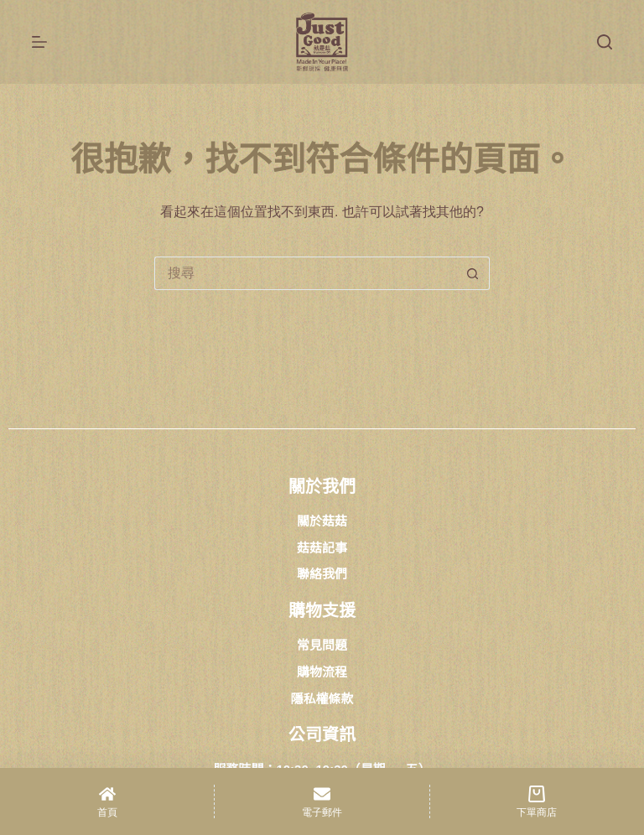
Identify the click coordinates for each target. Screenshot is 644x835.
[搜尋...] (305, 273)
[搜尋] (605, 42)
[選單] (39, 42)
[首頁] (107, 801)
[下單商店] (537, 801)
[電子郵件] (322, 801)
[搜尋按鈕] (473, 273)
